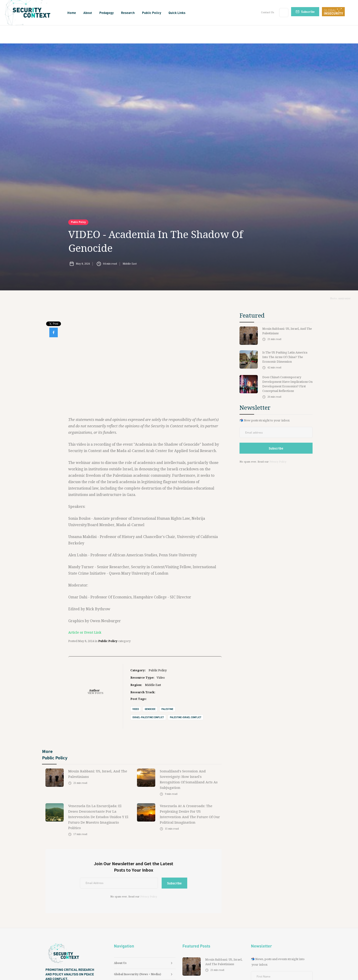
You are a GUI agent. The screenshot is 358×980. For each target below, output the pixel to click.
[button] (88, 13)
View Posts (96, 693)
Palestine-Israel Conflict (186, 717)
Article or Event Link (85, 632)
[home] (33, 13)
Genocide (150, 709)
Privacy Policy (149, 897)
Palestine (167, 709)
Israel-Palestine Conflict (148, 717)
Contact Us (268, 12)
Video (136, 709)
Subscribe (308, 12)
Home (72, 13)
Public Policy (78, 222)
